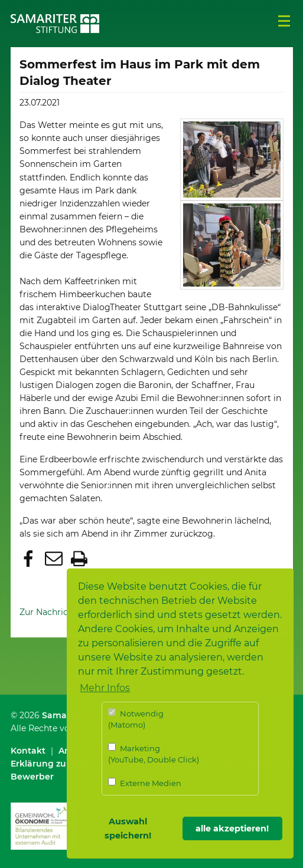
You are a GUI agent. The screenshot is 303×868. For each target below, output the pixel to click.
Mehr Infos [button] (105, 688)
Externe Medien (145, 783)
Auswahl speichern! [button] (128, 828)
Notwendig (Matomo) (136, 719)
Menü (284, 21)
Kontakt (28, 751)
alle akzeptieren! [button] (232, 828)
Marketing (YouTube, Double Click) (154, 754)
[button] (30, 560)
